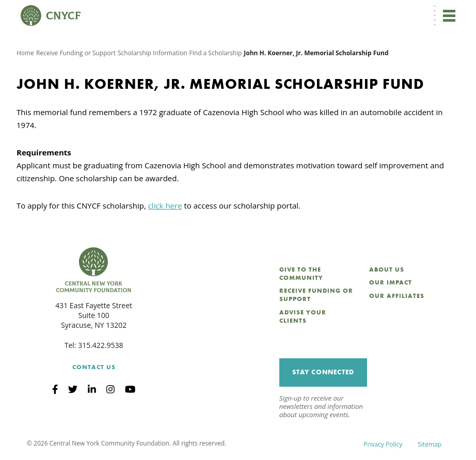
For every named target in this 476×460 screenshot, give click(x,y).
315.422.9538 (100, 345)
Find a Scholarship (216, 53)
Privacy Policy (383, 444)
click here (165, 205)
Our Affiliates (397, 296)
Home (25, 53)
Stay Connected (323, 372)
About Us (387, 269)
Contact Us (94, 367)
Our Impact (391, 282)
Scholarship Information (153, 53)
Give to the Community (301, 274)
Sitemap (430, 444)
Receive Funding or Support (76, 53)
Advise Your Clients (303, 316)
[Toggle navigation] (449, 15)
